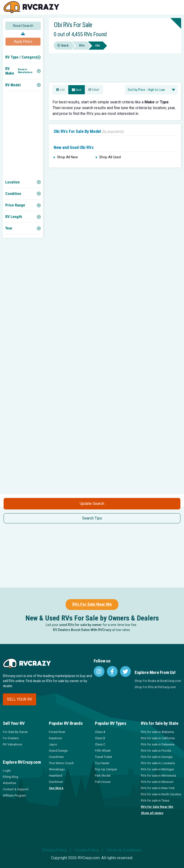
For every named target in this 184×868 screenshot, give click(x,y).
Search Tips (92, 518)
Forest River (57, 732)
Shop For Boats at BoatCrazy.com (158, 681)
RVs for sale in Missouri (157, 782)
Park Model (103, 776)
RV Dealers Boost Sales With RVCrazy (82, 630)
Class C (100, 744)
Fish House (103, 782)
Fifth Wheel (103, 751)
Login (7, 771)
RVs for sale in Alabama (157, 732)
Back (63, 45)
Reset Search (23, 26)
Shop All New (66, 157)
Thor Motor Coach (61, 763)
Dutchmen (56, 782)
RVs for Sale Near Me (157, 807)
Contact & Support (16, 789)
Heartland (56, 776)
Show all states (152, 813)
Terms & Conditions (124, 850)
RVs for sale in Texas (155, 800)
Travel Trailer (103, 757)
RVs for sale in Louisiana (158, 763)
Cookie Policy (87, 850)
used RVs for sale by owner (80, 625)
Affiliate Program (14, 795)
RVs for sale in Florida (156, 751)
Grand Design (58, 751)
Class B (100, 738)
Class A (100, 732)
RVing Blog (11, 777)
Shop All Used (108, 157)
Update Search (92, 504)
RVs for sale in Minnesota (158, 776)
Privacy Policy (55, 850)
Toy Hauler (102, 763)
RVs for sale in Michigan (158, 769)
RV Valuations (12, 744)
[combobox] (151, 90)
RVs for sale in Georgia (157, 757)
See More (56, 788)
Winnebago (57, 769)
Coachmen (56, 757)
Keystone (55, 738)
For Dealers (11, 738)
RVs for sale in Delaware (158, 744)
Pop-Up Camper (106, 769)
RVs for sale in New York (158, 788)
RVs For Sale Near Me (92, 604)
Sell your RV (20, 699)
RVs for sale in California (158, 738)
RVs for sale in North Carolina (161, 794)
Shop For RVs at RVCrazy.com (155, 687)
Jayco (53, 744)
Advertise (9, 783)
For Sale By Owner (15, 732)
